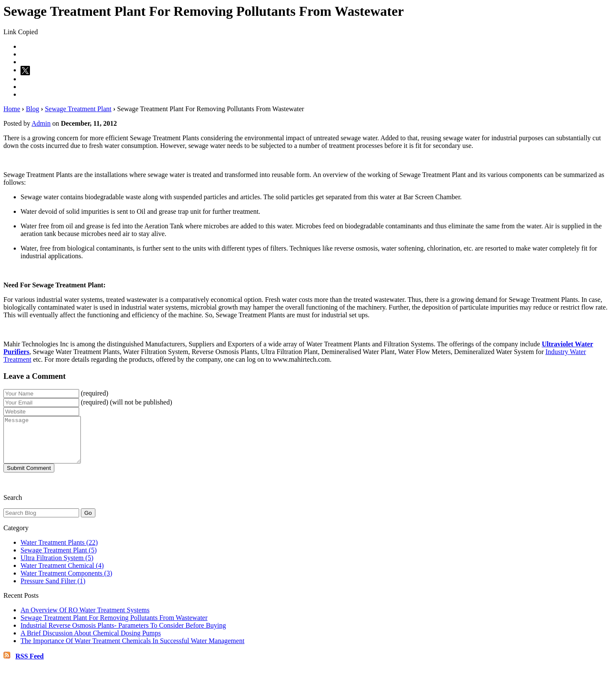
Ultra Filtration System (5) (57, 567)
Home (12, 109)
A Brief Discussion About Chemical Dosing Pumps (91, 642)
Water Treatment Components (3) (66, 582)
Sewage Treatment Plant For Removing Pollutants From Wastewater (114, 627)
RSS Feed (30, 665)
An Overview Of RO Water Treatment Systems (85, 619)
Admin (41, 123)
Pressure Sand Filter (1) (53, 590)
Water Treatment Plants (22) (59, 551)
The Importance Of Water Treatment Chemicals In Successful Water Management (132, 650)
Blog (32, 109)
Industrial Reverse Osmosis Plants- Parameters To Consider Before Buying (123, 634)
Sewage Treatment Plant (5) (59, 559)
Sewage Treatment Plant (78, 109)
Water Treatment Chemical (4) (62, 574)
